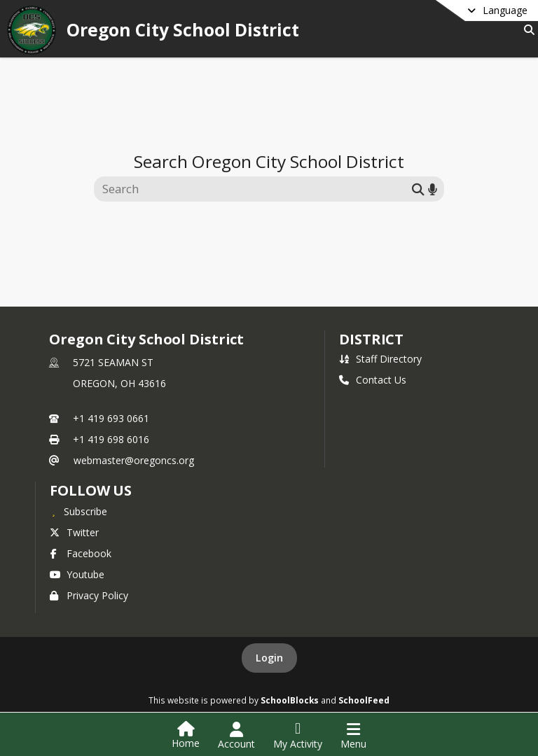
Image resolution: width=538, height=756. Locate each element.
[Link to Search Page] (526, 30)
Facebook (81, 553)
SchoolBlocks (290, 700)
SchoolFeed (364, 700)
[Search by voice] (433, 189)
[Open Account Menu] (236, 736)
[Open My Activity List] (298, 736)
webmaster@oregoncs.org (134, 460)
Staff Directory (380, 359)
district (371, 339)
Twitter (74, 532)
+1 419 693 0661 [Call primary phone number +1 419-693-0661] (111, 418)
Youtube (77, 574)
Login (269, 658)
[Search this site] (255, 189)
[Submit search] (418, 189)
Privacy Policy (89, 595)
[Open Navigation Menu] (353, 736)
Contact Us (373, 380)
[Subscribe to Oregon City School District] (78, 511)
